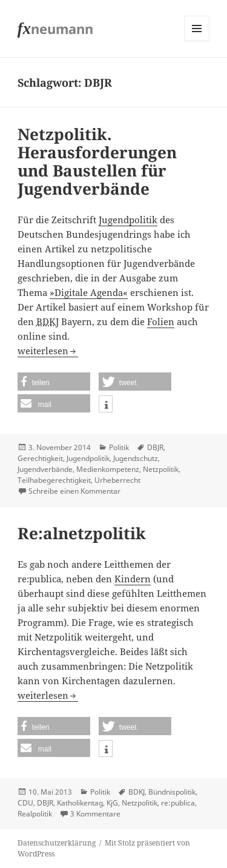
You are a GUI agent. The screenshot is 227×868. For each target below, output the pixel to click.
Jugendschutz (136, 458)
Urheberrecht (117, 480)
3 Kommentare (95, 814)
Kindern (133, 579)
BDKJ (137, 792)
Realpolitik (35, 814)
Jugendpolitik (128, 220)
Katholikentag (80, 803)
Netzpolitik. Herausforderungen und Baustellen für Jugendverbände (97, 161)
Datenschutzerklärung (57, 843)
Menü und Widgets (197, 41)
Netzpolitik (161, 469)
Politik (119, 447)
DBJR (155, 447)
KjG (112, 803)
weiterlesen (48, 351)
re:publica (178, 803)
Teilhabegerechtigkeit (54, 480)
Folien (161, 321)
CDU (25, 803)
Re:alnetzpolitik (82, 533)
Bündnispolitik (172, 792)
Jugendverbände (45, 469)
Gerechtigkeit (40, 458)
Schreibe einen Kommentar (74, 491)
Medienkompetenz (108, 469)
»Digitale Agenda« (89, 292)
